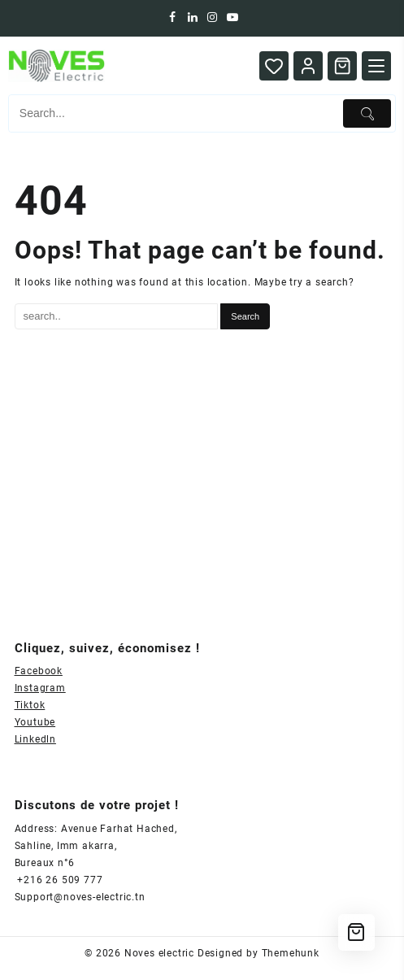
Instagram (40, 688)
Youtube (35, 722)
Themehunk (291, 953)
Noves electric (159, 953)
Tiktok (30, 705)
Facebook (39, 671)
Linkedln (35, 739)
